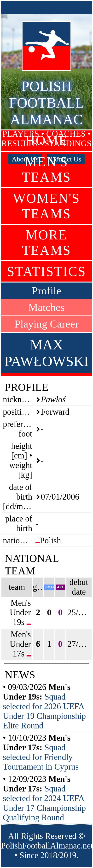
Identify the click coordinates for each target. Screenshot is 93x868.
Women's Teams (46, 206)
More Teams (47, 243)
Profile (46, 291)
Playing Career (46, 324)
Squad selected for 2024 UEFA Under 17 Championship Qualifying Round (44, 803)
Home (47, 141)
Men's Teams (47, 169)
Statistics (46, 271)
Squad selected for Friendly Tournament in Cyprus (41, 757)
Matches (46, 307)
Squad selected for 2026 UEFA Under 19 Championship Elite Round (44, 711)
